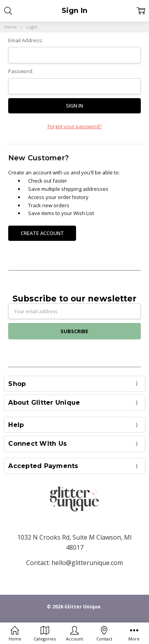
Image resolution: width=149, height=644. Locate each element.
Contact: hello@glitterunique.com (74, 563)
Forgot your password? (75, 126)
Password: (21, 71)
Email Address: (26, 40)
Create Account (42, 233)
